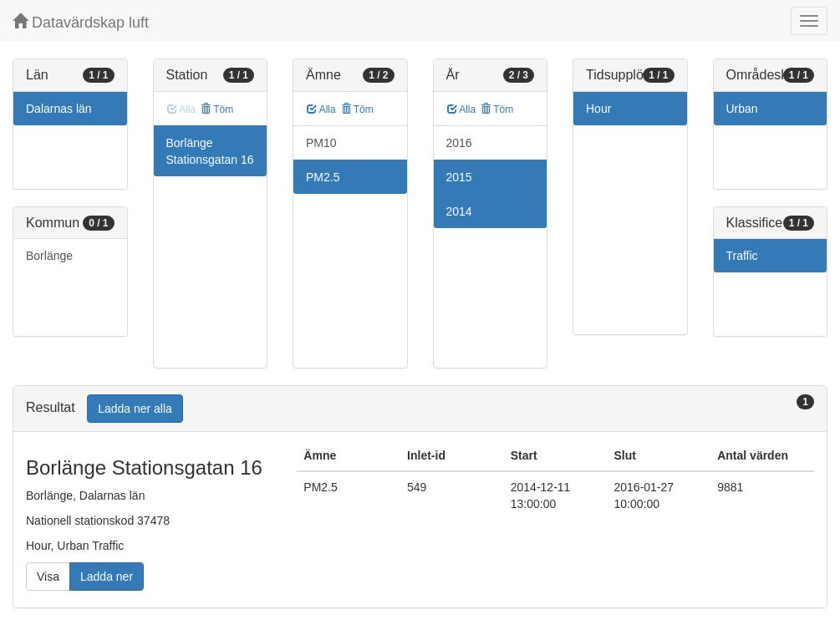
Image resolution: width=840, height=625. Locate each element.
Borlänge (49, 256)
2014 (459, 211)
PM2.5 (323, 177)
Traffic (742, 256)
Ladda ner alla (135, 409)
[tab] (420, 409)
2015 (459, 177)
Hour (598, 109)
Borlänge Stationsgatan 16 (210, 151)
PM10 (321, 143)
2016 (459, 143)
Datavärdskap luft (81, 22)
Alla (321, 109)
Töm (217, 109)
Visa (48, 577)
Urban (742, 109)
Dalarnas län (59, 109)
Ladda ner (107, 577)
